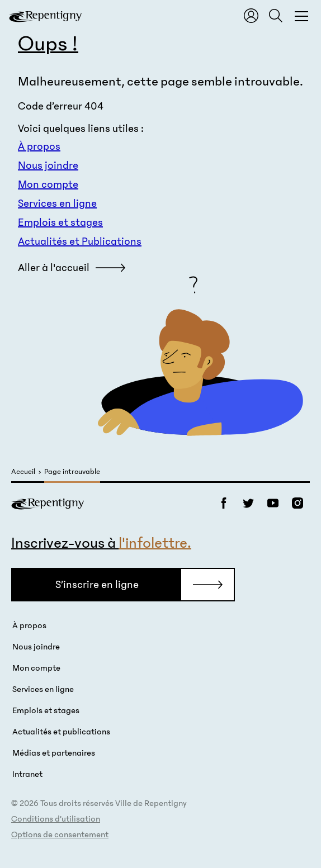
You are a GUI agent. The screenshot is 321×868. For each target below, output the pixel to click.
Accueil (23, 472)
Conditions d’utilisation (56, 819)
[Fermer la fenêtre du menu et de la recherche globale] (301, 16)
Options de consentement (60, 834)
